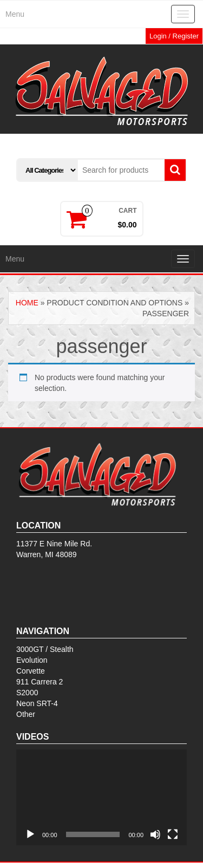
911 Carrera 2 (40, 682)
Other (26, 714)
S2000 (27, 693)
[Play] (30, 834)
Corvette (31, 671)
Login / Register (174, 36)
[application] (101, 797)
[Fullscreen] (173, 834)
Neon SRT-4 (37, 703)
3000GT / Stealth (45, 649)
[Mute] (155, 834)
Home (27, 303)
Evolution (32, 660)
